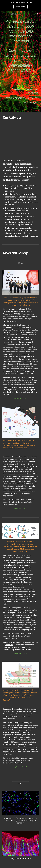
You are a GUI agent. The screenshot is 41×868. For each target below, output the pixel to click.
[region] (20, 5)
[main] (21, 46)
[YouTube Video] (21, 139)
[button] (3, 14)
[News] (20, 263)
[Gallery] (20, 783)
